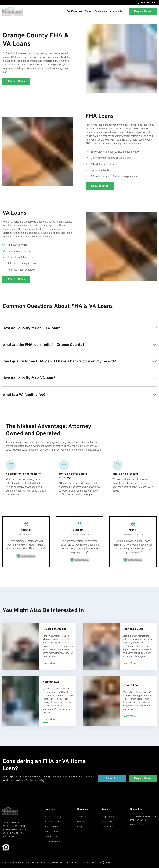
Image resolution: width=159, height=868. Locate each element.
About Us (82, 817)
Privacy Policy (39, 863)
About (88, 11)
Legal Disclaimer (55, 863)
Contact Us (116, 11)
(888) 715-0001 (146, 3)
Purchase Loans (52, 827)
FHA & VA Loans (52, 841)
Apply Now (107, 822)
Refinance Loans (52, 822)
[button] (79, 328)
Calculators (101, 11)
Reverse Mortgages (54, 817)
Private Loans (51, 836)
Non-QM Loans (52, 832)
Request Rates (109, 817)
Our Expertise (74, 11)
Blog (79, 827)
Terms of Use (71, 863)
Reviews (81, 822)
